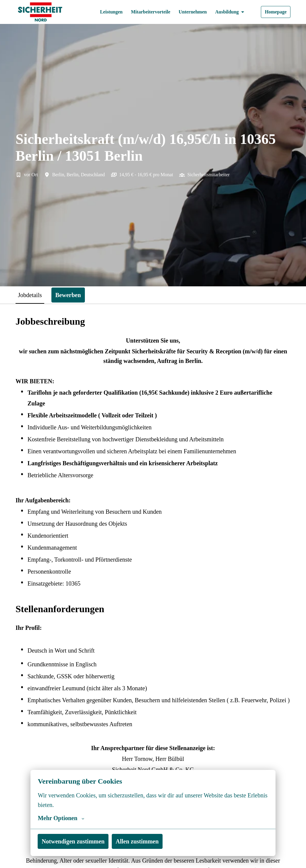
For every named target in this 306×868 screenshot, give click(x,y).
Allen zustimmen (144, 841)
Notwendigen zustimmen (76, 841)
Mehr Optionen (61, 818)
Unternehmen (188, 12)
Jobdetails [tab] (32, 295)
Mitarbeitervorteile (143, 12)
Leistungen (100, 12)
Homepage (274, 12)
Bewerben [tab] (73, 295)
